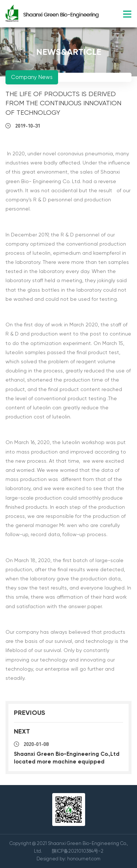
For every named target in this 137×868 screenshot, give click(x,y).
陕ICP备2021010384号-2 (78, 851)
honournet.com (84, 859)
